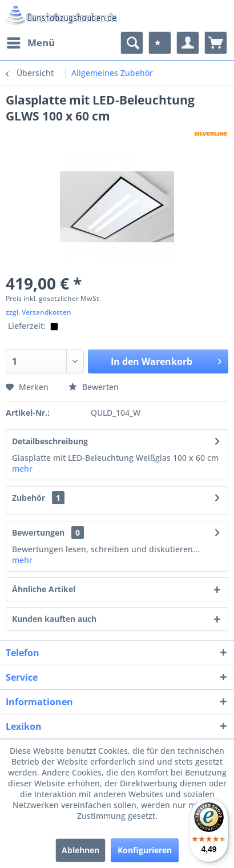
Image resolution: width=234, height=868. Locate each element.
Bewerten (94, 387)
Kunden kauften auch (54, 619)
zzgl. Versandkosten (39, 312)
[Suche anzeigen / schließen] (132, 43)
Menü (31, 41)
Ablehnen (80, 850)
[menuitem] (30, 43)
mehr (22, 469)
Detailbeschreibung (50, 441)
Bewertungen (38, 533)
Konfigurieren (145, 850)
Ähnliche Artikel (44, 589)
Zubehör (38, 498)
